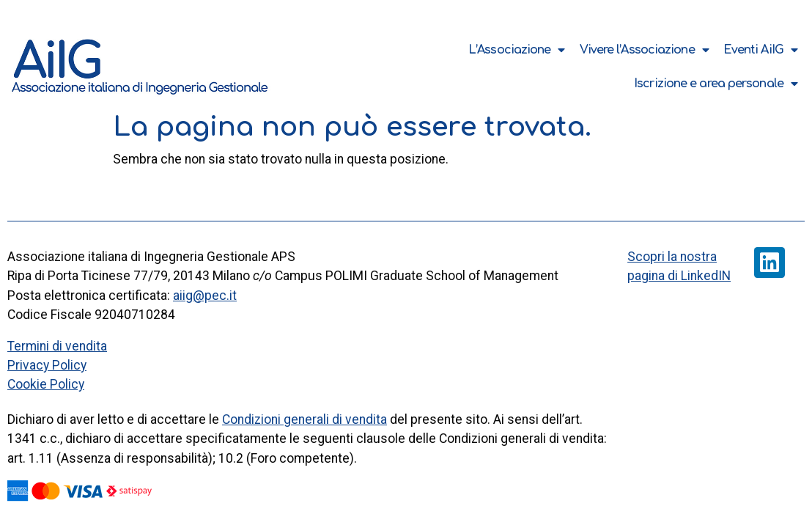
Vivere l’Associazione (644, 50)
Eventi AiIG (760, 50)
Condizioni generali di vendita (304, 419)
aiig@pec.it (205, 296)
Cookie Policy (46, 384)
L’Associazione (517, 50)
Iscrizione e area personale (716, 84)
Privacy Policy (47, 365)
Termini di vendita (57, 346)
